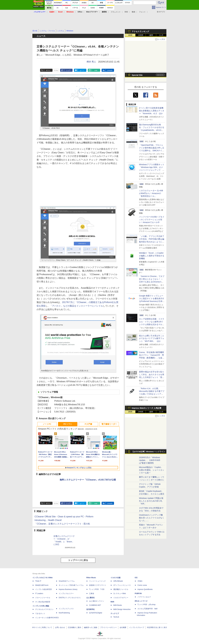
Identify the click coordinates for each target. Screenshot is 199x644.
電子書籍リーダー (109, 424)
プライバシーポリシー (108, 627)
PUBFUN (138, 593)
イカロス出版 (116, 578)
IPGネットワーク (141, 601)
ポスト (48, 70)
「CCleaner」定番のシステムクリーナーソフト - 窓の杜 (62, 524)
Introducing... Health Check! (48, 520)
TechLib (116, 617)
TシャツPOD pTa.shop (146, 605)
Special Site (137, 75)
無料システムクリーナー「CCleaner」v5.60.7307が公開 (88, 480)
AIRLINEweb (118, 581)
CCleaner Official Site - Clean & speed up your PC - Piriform (64, 517)
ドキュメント (116, 12)
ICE (136, 578)
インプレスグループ (137, 627)
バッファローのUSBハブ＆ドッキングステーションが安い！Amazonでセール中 (152, 220)
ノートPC (47, 424)
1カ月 (161, 35)
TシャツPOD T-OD (97, 589)
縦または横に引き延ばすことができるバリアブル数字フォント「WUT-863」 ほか (152, 338)
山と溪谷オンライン (97, 601)
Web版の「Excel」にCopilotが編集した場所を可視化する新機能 (152, 256)
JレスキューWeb (120, 593)
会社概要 (123, 627)
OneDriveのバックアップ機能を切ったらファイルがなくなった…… (152, 518)
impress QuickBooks (145, 589)
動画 (133, 12)
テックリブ (115, 614)
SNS (126, 12)
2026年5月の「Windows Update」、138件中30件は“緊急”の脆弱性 (150, 460)
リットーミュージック (97, 581)
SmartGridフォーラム (67, 581)
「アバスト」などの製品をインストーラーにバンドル (76, 306)
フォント (142, 12)
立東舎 (92, 593)
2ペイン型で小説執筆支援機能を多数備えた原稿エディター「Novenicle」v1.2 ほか (152, 111)
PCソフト (68, 424)
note (96, 70)
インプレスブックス (66, 609)
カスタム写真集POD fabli (147, 609)
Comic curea (142, 585)
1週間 (151, 35)
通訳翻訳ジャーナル (121, 589)
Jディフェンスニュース (122, 585)
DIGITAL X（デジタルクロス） (70, 598)
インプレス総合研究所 (44, 589)
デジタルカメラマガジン (44, 609)
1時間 (130, 35)
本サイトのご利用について (42, 627)
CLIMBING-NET (95, 605)
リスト (56, 70)
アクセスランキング (140, 31)
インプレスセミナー (66, 593)
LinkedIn (110, 70)
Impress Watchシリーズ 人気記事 (147, 408)
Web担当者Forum (42, 585)
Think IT (38, 581)
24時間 (140, 35)
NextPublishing (64, 613)
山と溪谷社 (91, 598)
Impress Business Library (68, 589)
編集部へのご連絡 (91, 627)
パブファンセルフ (144, 597)
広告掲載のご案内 (74, 627)
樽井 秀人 (91, 62)
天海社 (140, 581)
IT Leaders (39, 593)
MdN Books (118, 605)
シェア (68, 70)
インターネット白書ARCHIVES (47, 618)
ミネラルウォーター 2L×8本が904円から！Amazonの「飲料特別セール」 (151, 193)
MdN (112, 602)
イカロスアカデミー (121, 598)
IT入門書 (88, 424)
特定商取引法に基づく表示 (157, 627)
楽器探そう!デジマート (98, 585)
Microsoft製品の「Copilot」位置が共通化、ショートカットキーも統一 (152, 470)
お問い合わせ (60, 627)
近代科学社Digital (96, 613)
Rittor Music (91, 578)
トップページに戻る (78, 560)
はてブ (82, 70)
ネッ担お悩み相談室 (43, 602)
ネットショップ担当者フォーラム (71, 585)
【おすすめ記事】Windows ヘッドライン (148, 452)
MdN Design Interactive (122, 609)
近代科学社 (91, 609)
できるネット (40, 614)
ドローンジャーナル (43, 598)
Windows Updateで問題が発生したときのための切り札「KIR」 (151, 501)
